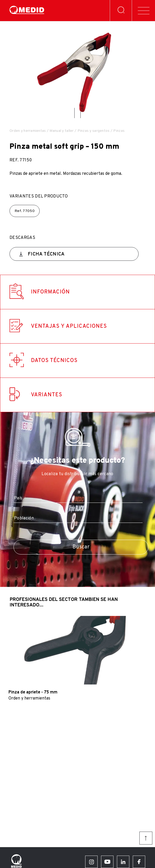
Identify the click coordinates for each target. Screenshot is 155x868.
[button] (74, 113)
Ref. (25, 211)
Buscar (81, 547)
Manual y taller (61, 131)
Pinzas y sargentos (94, 131)
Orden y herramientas (28, 131)
